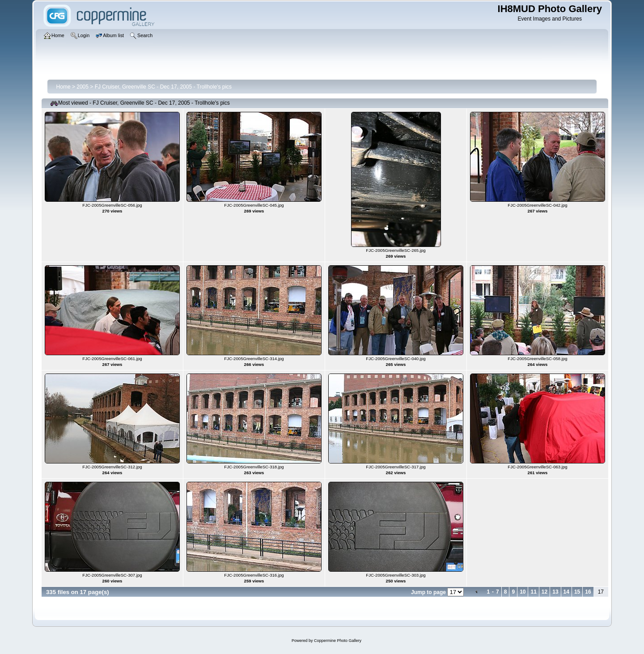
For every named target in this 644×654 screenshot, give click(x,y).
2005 (83, 87)
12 (544, 592)
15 (577, 592)
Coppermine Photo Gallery (338, 641)
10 (523, 592)
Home (64, 87)
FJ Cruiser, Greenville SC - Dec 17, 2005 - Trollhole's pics (163, 87)
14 (566, 592)
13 (555, 592)
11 (533, 592)
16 (588, 592)
